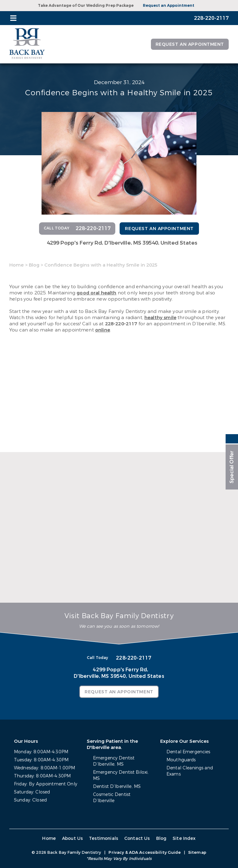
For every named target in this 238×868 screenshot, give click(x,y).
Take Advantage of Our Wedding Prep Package (86, 6)
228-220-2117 (121, 324)
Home (17, 265)
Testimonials (104, 838)
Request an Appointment (169, 6)
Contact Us (137, 838)
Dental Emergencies (188, 752)
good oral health (96, 293)
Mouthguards (181, 760)
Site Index (184, 838)
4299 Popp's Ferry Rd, (122, 243)
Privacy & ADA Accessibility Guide (144, 852)
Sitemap (197, 852)
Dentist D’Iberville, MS (117, 787)
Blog (34, 265)
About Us (72, 838)
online (103, 330)
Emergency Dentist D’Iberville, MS (114, 761)
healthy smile (160, 318)
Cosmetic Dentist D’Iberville (112, 798)
